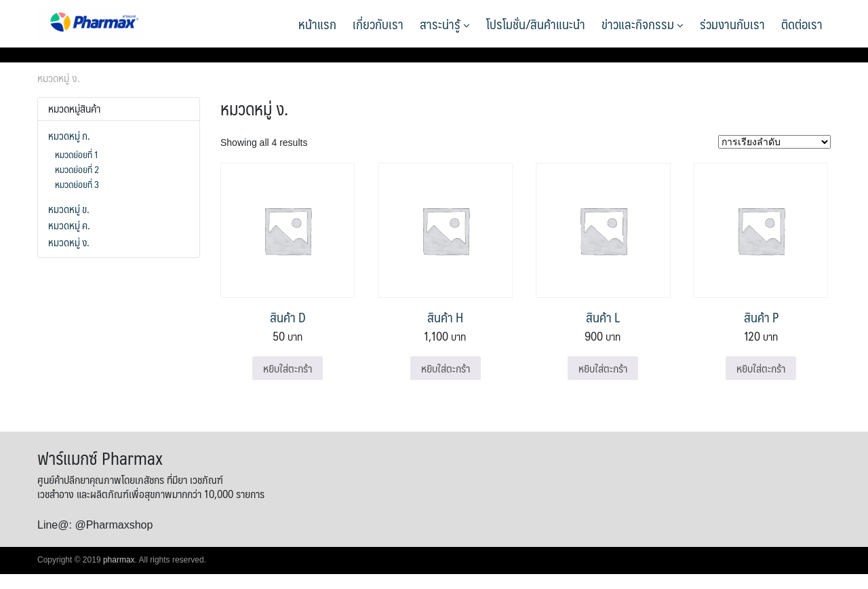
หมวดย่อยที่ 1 (77, 154)
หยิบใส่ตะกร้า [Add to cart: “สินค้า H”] (446, 368)
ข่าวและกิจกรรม (643, 24)
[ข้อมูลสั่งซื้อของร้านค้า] (774, 142)
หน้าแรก (317, 24)
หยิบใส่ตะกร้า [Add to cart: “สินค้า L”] (603, 368)
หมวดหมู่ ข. (69, 209)
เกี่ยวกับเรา (378, 24)
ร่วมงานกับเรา (732, 24)
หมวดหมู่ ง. (69, 242)
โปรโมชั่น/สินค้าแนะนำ (536, 24)
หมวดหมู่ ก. (69, 136)
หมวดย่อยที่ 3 (77, 184)
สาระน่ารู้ (445, 24)
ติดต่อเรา (802, 24)
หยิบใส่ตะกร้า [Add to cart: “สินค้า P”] (761, 368)
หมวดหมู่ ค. (69, 225)
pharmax (119, 560)
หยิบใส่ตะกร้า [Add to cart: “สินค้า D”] (288, 368)
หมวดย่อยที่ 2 (77, 169)
